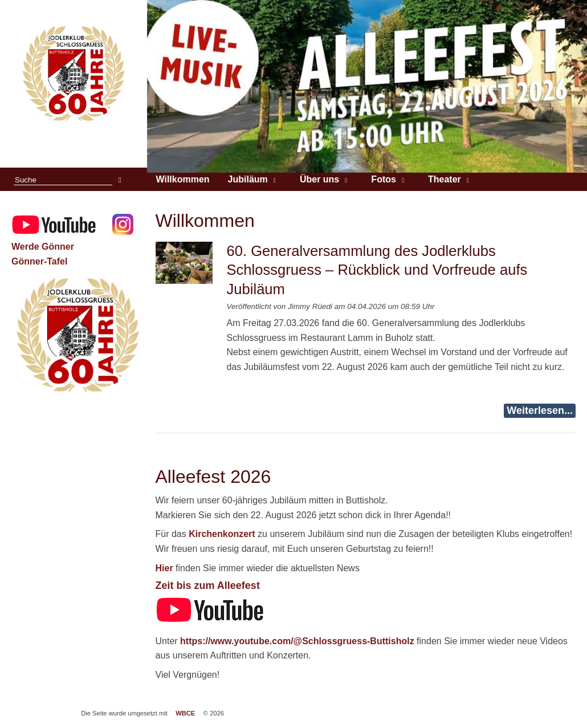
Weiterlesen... (540, 410)
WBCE (185, 713)
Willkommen (183, 179)
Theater (445, 179)
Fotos (384, 179)
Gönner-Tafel (39, 261)
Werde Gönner (43, 247)
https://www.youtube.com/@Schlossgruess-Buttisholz (297, 641)
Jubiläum (248, 179)
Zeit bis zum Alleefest (208, 585)
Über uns (319, 179)
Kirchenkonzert (222, 534)
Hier (164, 568)
